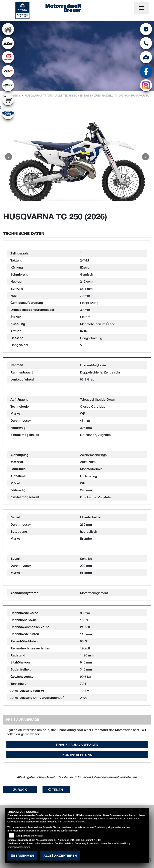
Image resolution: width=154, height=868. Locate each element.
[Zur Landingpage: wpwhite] (8, 71)
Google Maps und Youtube (30, 836)
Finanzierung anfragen (77, 744)
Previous (9, 157)
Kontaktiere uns (77, 755)
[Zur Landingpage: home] (8, 29)
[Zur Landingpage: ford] (8, 113)
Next (145, 157)
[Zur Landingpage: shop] (8, 99)
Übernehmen (22, 855)
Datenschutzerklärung (74, 822)
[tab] (77, 243)
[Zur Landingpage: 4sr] (8, 85)
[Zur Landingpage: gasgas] (8, 57)
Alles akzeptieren (60, 855)
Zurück (20, 789)
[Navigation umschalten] (142, 8)
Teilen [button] (56, 789)
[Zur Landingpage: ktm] (8, 43)
